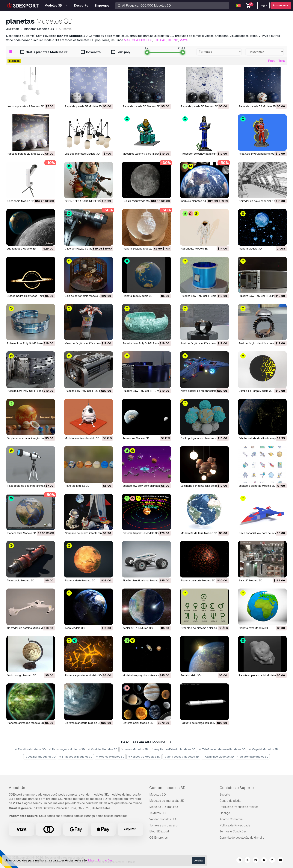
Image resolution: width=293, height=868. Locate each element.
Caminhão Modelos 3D (218, 757)
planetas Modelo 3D (77, 486)
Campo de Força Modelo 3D (256, 391)
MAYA (184, 40)
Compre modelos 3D (167, 788)
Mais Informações (100, 860)
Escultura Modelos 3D (30, 749)
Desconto (91, 52)
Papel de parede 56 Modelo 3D (141, 106)
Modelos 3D (158, 795)
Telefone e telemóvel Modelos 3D (222, 749)
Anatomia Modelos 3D (253, 757)
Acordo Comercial (231, 819)
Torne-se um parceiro (163, 825)
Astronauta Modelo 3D (194, 249)
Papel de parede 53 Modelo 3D (257, 106)
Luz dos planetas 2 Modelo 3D (26, 106)
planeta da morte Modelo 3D (198, 580)
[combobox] (219, 52)
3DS (149, 40)
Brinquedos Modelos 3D (76, 757)
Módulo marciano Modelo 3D (82, 438)
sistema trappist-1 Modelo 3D (141, 533)
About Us (17, 788)
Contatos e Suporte (237, 788)
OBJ (135, 40)
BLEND (173, 40)
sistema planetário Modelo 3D (83, 723)
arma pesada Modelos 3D (181, 757)
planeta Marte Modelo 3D (80, 580)
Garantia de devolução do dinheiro (242, 838)
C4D (163, 40)
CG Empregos (158, 838)
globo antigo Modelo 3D (22, 675)
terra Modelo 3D (75, 628)
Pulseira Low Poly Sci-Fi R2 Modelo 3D (146, 391)
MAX (127, 40)
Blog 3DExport (159, 831)
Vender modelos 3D (163, 819)
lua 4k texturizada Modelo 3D (141, 201)
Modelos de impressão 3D (167, 801)
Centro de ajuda (230, 801)
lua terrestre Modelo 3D (21, 249)
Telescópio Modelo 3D (21, 201)
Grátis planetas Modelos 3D (44, 52)
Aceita (198, 861)
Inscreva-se (281, 5)
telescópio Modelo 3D (21, 580)
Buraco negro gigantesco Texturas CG (30, 296)
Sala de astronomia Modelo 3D (83, 296)
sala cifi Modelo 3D (250, 580)
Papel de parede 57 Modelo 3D (83, 106)
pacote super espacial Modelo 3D (259, 675)
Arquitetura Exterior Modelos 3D (174, 749)
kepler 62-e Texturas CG (138, 628)
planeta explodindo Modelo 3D (83, 675)
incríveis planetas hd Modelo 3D (200, 201)
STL (156, 40)
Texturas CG (157, 813)
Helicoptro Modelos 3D (144, 757)
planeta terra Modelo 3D (22, 533)
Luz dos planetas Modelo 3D (82, 154)
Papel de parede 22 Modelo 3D (26, 154)
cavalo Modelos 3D (134, 749)
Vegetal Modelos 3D (263, 749)
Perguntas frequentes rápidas (239, 807)
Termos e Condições (233, 831)
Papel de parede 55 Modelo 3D (200, 106)
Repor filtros (277, 61)
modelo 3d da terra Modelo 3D (199, 533)
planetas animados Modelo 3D (25, 723)
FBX (142, 40)
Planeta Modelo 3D (250, 249)
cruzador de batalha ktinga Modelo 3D (30, 628)
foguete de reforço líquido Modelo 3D (204, 723)
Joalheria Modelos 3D (40, 757)
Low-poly (121, 52)
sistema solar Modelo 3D (138, 723)
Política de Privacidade (235, 825)
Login (263, 5)
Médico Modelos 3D (110, 757)
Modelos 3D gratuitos (164, 807)
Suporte (225, 795)
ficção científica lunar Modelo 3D (143, 580)
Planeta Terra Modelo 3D (138, 296)
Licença (225, 813)
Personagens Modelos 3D (67, 749)
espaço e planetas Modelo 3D (257, 486)
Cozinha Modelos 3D (103, 749)
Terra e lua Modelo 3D (136, 438)
